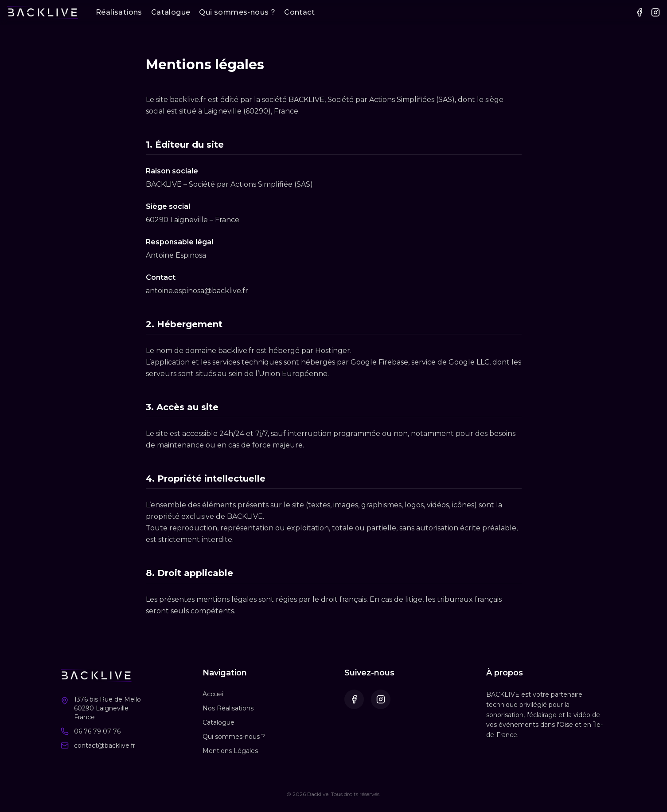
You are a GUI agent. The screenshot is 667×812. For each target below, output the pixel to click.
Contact (299, 12)
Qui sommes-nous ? (237, 12)
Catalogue (171, 12)
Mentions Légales (230, 751)
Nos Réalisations (228, 708)
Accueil (214, 694)
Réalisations (119, 12)
